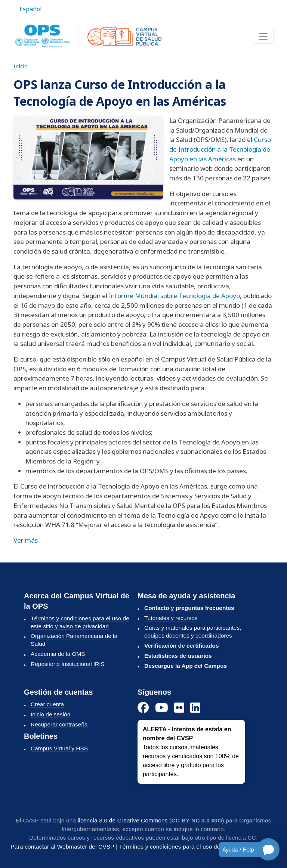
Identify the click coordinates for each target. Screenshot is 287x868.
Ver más (26, 540)
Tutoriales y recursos (171, 618)
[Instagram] (179, 708)
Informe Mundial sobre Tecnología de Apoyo (174, 296)
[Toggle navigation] (263, 36)
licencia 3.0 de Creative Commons (123, 820)
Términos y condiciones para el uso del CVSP (179, 847)
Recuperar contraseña (59, 724)
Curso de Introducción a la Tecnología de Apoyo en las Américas (220, 149)
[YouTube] (162, 708)
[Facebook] (143, 708)
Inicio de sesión (50, 714)
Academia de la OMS (58, 654)
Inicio (21, 66)
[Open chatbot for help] (243, 849)
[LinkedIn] (195, 708)
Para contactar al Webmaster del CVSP (62, 847)
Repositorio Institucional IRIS (68, 664)
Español (31, 9)
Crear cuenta (47, 704)
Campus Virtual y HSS (59, 748)
